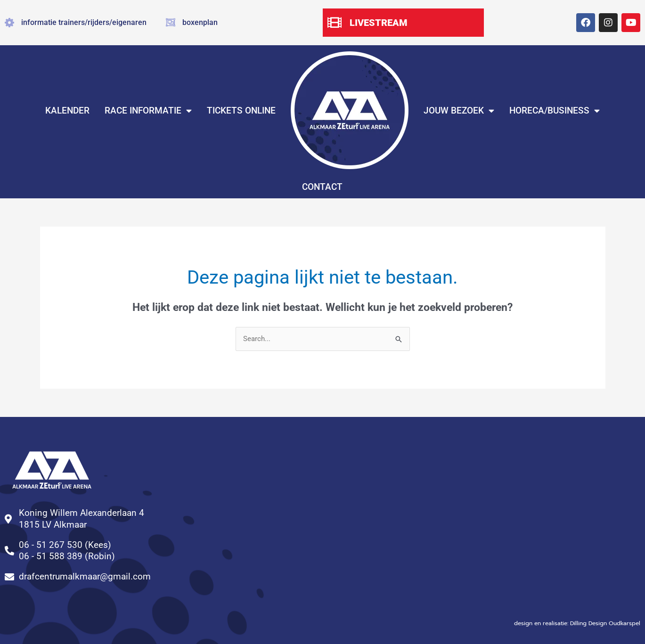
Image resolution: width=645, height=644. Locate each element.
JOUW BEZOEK (459, 110)
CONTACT (322, 187)
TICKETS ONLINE (241, 110)
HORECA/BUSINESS (555, 110)
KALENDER (67, 110)
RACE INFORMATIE (148, 110)
